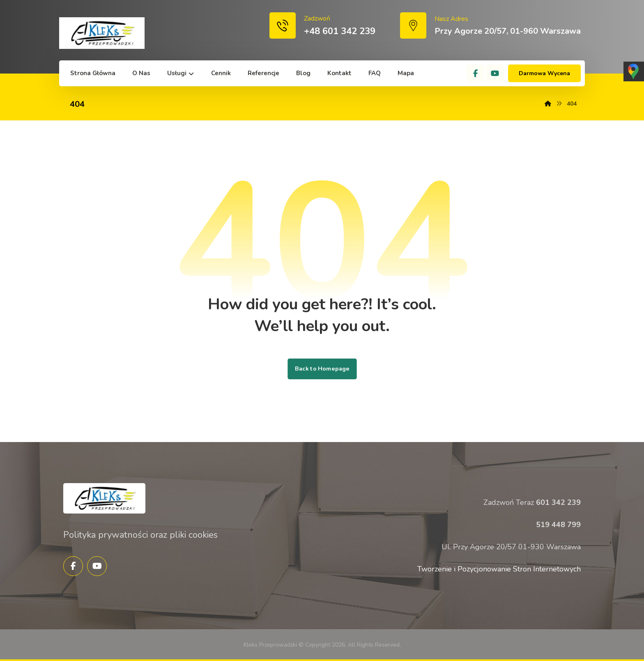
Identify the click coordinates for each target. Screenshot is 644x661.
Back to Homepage (322, 369)
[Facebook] (476, 74)
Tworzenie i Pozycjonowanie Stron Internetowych (499, 569)
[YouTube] (495, 74)
